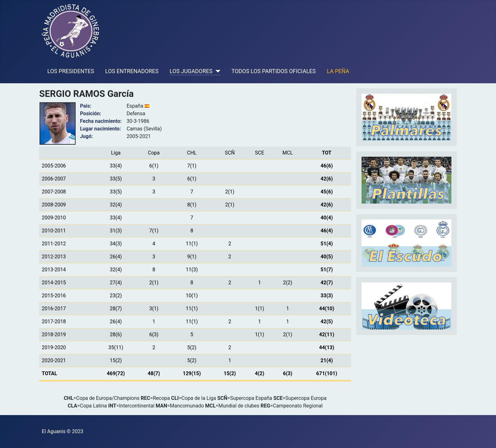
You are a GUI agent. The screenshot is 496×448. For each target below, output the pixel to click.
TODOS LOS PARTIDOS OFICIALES (274, 71)
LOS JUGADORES (191, 71)
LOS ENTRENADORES (132, 71)
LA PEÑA (338, 71)
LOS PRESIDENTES (71, 71)
